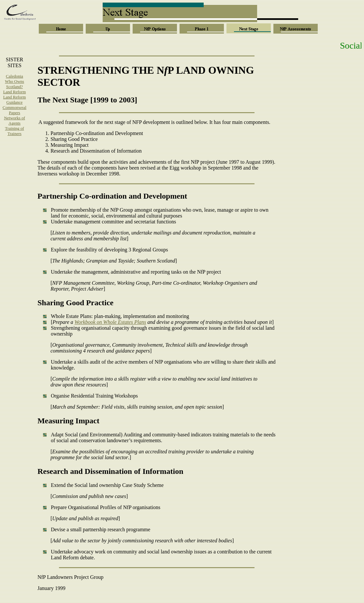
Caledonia (15, 76)
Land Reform (15, 92)
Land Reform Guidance (15, 100)
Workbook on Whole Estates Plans (110, 322)
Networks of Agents (15, 121)
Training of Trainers (14, 131)
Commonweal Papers (15, 110)
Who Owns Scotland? (15, 84)
